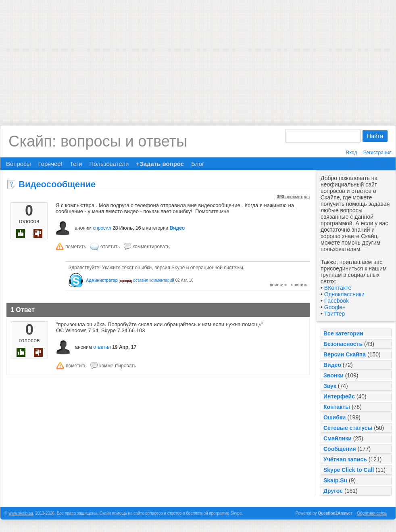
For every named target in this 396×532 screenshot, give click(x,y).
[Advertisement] (198, 57)
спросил (102, 228)
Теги (76, 164)
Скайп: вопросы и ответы (98, 141)
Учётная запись (345, 459)
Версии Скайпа (345, 354)
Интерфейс (339, 396)
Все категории (343, 333)
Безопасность (343, 344)
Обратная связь (372, 513)
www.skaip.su (21, 513)
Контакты (337, 407)
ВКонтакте (338, 288)
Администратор (102, 280)
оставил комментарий (154, 280)
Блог (198, 164)
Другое (333, 491)
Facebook (337, 301)
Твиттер (335, 314)
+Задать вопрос (160, 164)
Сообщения (340, 449)
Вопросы (18, 164)
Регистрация (377, 153)
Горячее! (50, 164)
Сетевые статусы (348, 428)
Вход (351, 153)
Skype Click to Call (349, 470)
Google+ (335, 307)
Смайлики (338, 438)
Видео (332, 365)
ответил (102, 347)
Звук (330, 386)
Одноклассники (344, 294)
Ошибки (335, 417)
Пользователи (109, 164)
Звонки (333, 375)
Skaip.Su (335, 480)
